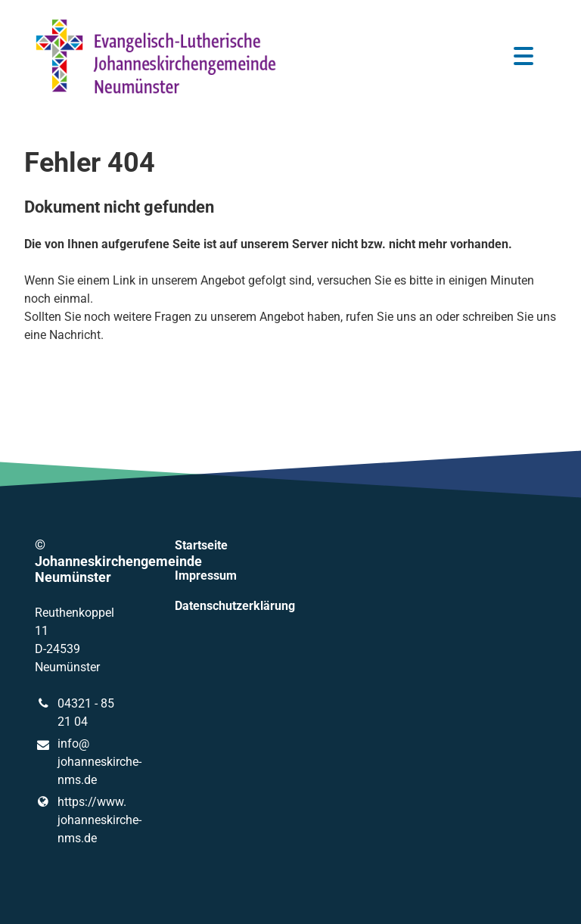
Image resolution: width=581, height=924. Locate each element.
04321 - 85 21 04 (75, 713)
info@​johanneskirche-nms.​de (81, 763)
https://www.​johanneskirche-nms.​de (81, 820)
